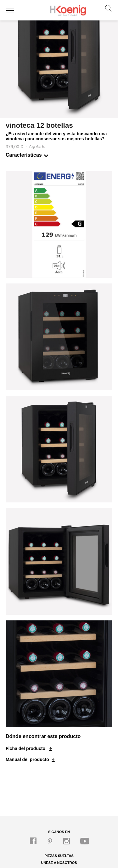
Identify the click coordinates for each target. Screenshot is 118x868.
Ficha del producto (26, 748)
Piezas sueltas (59, 856)
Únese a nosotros (59, 863)
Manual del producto (27, 759)
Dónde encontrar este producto (43, 736)
